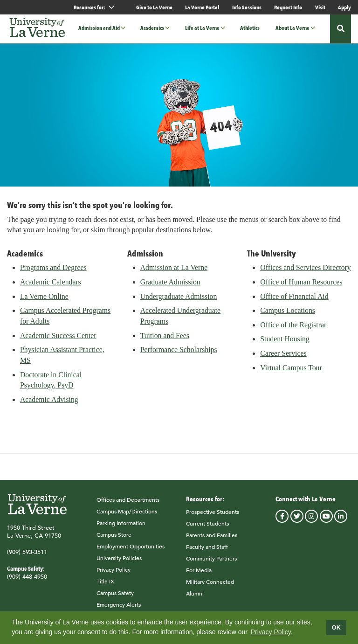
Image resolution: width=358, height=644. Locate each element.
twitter (297, 521)
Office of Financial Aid (294, 301)
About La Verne (293, 28)
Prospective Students (213, 516)
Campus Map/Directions (127, 516)
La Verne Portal (202, 7)
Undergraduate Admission (179, 301)
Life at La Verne (202, 28)
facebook (282, 521)
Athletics (250, 28)
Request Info (288, 7)
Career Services (283, 358)
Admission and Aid (99, 28)
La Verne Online (44, 301)
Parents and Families (212, 540)
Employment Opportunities (131, 551)
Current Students (207, 528)
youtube (326, 521)
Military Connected (210, 586)
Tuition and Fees (165, 340)
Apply (344, 7)
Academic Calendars (51, 287)
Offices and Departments (128, 504)
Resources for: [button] (98, 7)
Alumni (195, 598)
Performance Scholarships (179, 355)
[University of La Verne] (37, 29)
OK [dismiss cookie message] (336, 628)
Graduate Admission (170, 287)
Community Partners (211, 563)
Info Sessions (247, 7)
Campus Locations (288, 315)
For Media (199, 575)
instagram (311, 521)
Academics (152, 28)
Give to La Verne (154, 7)
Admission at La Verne (174, 273)
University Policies (119, 562)
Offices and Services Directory (305, 273)
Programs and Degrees (53, 273)
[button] (126, 28)
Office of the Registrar (293, 329)
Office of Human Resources (301, 287)
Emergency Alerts (119, 609)
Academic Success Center (58, 340)
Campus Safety (115, 597)
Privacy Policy (114, 574)
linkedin (341, 521)
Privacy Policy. (272, 632)
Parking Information (121, 527)
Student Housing (285, 344)
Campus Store (114, 539)
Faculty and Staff (207, 551)
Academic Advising (49, 404)
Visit (320, 7)
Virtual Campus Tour (291, 372)
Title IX (105, 586)
